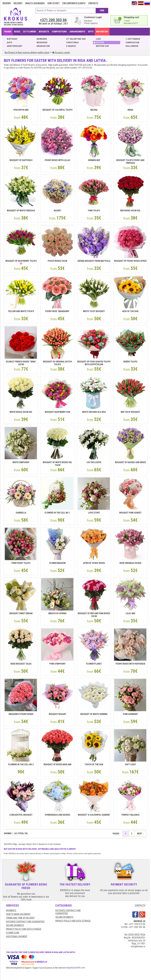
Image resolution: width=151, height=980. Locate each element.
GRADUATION (43, 46)
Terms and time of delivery (20, 918)
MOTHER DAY (103, 46)
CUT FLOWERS (30, 32)
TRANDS (8, 32)
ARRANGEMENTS (77, 32)
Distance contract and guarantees (25, 922)
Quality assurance (35, 3)
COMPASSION (133, 42)
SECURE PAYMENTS (15, 925)
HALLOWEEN (132, 46)
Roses (17, 32)
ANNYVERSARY (15, 46)
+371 (53, 20)
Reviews (7, 3)
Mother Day (102, 32)
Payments (11, 910)
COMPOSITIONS (59, 32)
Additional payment (17, 936)
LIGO (98, 39)
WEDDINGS (42, 42)
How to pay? (53, 3)
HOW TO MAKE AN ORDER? (18, 914)
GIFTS (91, 32)
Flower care (13, 933)
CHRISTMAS (73, 42)
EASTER (100, 42)
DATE (10, 42)
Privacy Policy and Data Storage (24, 929)
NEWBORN (42, 39)
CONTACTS (140, 905)
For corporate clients (74, 3)
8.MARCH (71, 46)
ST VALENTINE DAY (76, 39)
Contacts (93, 3)
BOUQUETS (44, 32)
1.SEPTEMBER (133, 39)
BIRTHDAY (12, 39)
